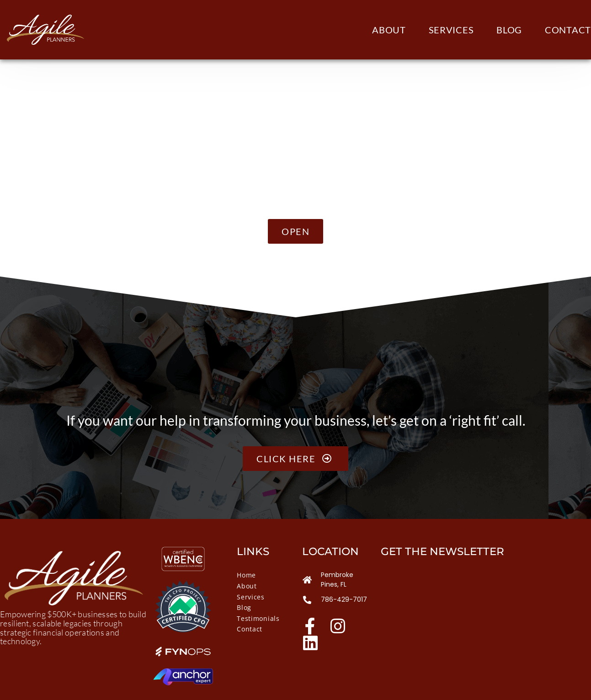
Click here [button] (295, 459)
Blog (509, 30)
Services (451, 30)
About (389, 30)
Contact (568, 30)
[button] (295, 231)
